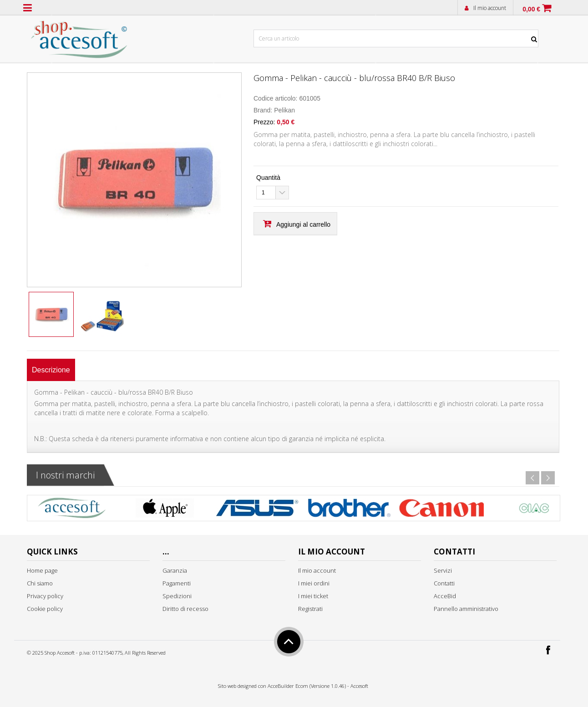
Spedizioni (177, 596)
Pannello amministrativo (466, 609)
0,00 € (531, 9)
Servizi (443, 570)
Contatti (444, 583)
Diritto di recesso (185, 609)
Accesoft (359, 686)
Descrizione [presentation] (51, 370)
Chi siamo (40, 583)
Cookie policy (45, 609)
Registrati (310, 609)
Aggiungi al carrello (303, 224)
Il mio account (490, 8)
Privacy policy (45, 596)
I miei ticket (313, 596)
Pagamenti (177, 583)
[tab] (51, 370)
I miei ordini (314, 583)
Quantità (268, 178)
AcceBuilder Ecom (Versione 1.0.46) (307, 686)
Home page (42, 570)
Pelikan (284, 110)
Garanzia (175, 570)
